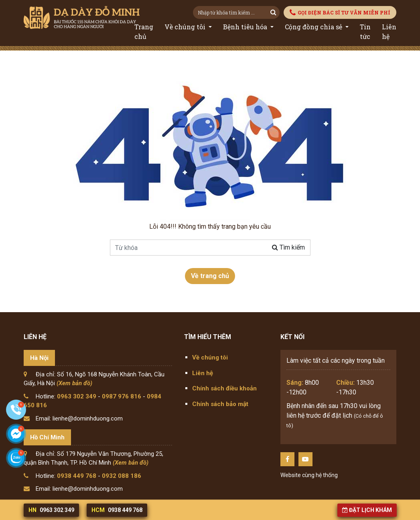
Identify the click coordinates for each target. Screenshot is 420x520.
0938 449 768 (77, 476)
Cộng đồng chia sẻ (314, 27)
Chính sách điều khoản (224, 388)
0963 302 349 (77, 396)
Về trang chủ (210, 276)
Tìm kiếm (288, 247)
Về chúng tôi (186, 27)
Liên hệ (389, 31)
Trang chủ (144, 31)
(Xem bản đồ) (74, 383)
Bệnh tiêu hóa (246, 27)
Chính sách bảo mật (220, 404)
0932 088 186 (122, 476)
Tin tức (365, 31)
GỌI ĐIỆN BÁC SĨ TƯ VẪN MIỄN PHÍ (340, 13)
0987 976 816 (122, 396)
